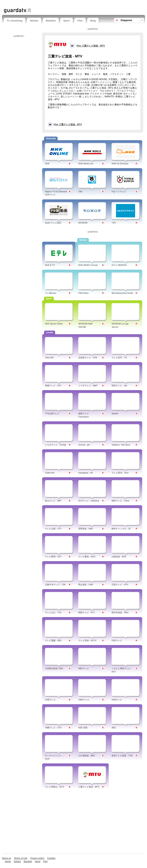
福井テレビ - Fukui (120, 501)
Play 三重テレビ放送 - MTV (68, 124)
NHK (47, 164)
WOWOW (83, 223)
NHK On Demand (120, 164)
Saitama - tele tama (121, 445)
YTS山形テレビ (52, 414)
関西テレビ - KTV (87, 613)
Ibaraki (115, 414)
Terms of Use (21, 858)
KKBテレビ (117, 700)
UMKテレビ (84, 700)
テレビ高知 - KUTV (87, 640)
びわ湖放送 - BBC (87, 756)
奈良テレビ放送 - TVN (122, 756)
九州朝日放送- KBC (54, 668)
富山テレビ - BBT (53, 501)
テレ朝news (51, 293)
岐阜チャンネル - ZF (121, 529)
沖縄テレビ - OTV (53, 728)
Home (8, 861)
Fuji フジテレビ (119, 192)
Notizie (34, 21)
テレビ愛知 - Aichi (87, 557)
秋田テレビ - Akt (119, 386)
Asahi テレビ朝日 (53, 223)
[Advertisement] (49, 3)
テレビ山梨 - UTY (53, 529)
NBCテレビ (84, 668)
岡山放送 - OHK (86, 585)
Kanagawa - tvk (86, 473)
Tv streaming (15, 21)
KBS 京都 (83, 728)
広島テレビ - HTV (120, 585)
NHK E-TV (50, 265)
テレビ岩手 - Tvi (119, 358)
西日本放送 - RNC (120, 613)
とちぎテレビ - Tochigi (56, 445)
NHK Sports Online (54, 324)
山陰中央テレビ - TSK (55, 585)
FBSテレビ (117, 640)
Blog (93, 21)
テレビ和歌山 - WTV (55, 787)
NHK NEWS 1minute (88, 265)
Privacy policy (37, 858)
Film (80, 21)
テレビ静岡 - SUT (53, 557)
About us (6, 858)
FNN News (83, 293)
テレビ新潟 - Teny (120, 473)
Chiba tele (50, 473)
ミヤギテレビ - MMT (88, 386)
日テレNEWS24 (119, 265)
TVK (114, 223)
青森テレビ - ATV (53, 386)
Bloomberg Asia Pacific (122, 293)
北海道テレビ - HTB (88, 358)
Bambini (51, 21)
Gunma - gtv (84, 445)
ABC (114, 728)
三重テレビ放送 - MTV (89, 787)
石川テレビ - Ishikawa (89, 501)
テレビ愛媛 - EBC (53, 640)
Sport (67, 21)
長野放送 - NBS (86, 529)
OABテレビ (50, 700)
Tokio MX (49, 358)
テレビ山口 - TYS (53, 613)
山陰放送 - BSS (119, 557)
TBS (80, 192)
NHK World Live (86, 164)
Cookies (51, 858)
